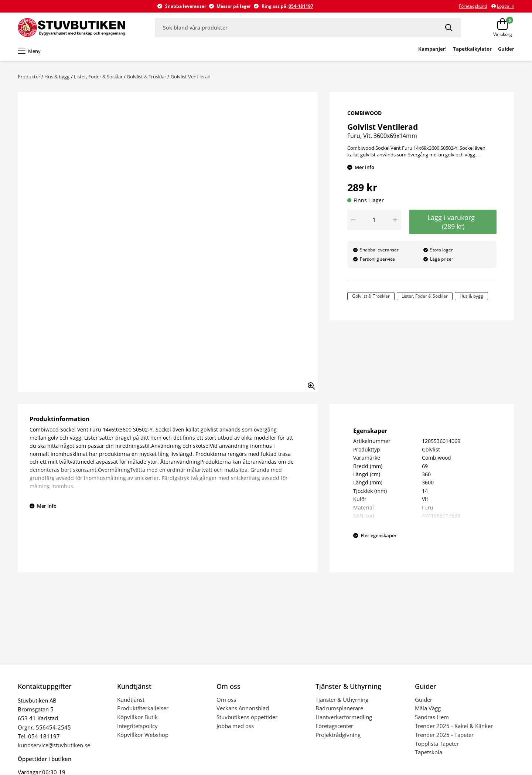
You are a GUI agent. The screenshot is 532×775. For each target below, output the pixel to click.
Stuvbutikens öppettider (247, 717)
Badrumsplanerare (339, 708)
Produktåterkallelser (143, 708)
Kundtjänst (131, 700)
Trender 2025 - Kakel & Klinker (454, 726)
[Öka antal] (395, 220)
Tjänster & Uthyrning (342, 700)
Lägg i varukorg (453, 222)
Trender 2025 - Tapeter (444, 735)
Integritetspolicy (137, 726)
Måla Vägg (428, 708)
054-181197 (301, 6)
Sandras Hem (432, 717)
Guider (424, 700)
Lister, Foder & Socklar (98, 77)
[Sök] (450, 28)
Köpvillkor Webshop (143, 735)
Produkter (29, 77)
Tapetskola (429, 752)
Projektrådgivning (338, 735)
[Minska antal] (353, 220)
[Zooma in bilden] (309, 383)
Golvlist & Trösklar (146, 77)
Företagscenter (334, 726)
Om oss (226, 700)
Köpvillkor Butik (137, 717)
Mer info (364, 167)
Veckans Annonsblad (243, 708)
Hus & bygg (57, 77)
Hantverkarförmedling (344, 717)
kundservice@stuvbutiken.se (54, 745)
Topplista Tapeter (437, 744)
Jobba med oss (235, 726)
